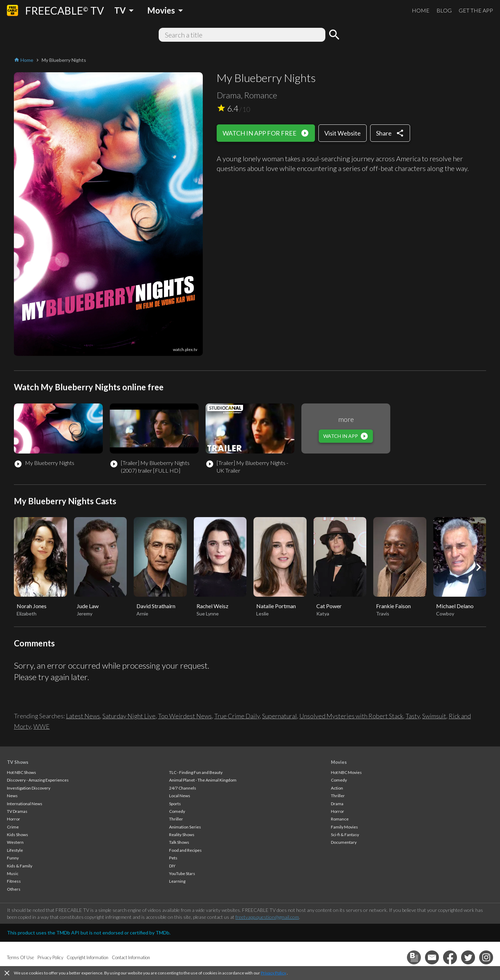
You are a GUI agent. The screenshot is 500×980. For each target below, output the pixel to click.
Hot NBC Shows (22, 772)
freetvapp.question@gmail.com (267, 917)
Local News (180, 796)
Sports (175, 804)
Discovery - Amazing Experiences (38, 780)
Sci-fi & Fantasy (345, 835)
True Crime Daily (237, 716)
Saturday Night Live (129, 716)
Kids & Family (20, 866)
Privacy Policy (273, 973)
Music (13, 873)
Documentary (344, 842)
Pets (173, 858)
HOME (421, 10)
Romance (340, 819)
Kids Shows (18, 835)
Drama (337, 804)
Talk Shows (179, 842)
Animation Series (185, 827)
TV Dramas (17, 811)
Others (14, 889)
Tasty (413, 716)
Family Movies (344, 827)
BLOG (444, 10)
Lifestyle (15, 850)
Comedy (177, 811)
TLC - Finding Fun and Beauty (196, 772)
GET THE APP (476, 10)
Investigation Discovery (29, 788)
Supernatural (280, 716)
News (12, 796)
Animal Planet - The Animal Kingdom (203, 780)
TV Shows (18, 762)
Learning (177, 881)
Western (15, 842)
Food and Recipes (185, 850)
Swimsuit (434, 716)
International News (25, 804)
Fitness (14, 881)
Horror (14, 819)
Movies (339, 762)
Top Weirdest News (185, 716)
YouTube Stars (182, 873)
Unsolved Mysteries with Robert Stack (351, 716)
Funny (13, 858)
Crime (13, 827)
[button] (478, 567)
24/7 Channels (183, 788)
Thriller (176, 819)
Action (337, 788)
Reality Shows (182, 835)
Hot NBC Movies (346, 772)
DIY (172, 866)
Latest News (83, 716)
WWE (41, 726)
